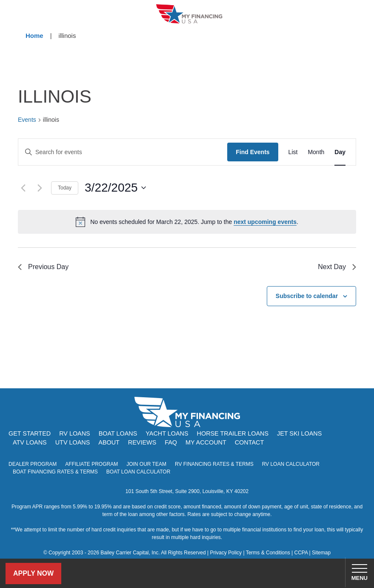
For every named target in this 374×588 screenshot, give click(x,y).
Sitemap (321, 553)
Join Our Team (146, 464)
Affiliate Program (91, 464)
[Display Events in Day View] (340, 152)
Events (27, 120)
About (109, 442)
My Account (206, 442)
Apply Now (33, 573)
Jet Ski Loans (299, 433)
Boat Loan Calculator (138, 472)
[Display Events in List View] (293, 152)
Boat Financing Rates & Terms (55, 472)
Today (65, 188)
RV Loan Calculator (291, 464)
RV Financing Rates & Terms (214, 464)
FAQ (171, 442)
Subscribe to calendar (307, 296)
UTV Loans (73, 442)
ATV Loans (30, 442)
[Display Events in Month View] (316, 152)
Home (34, 36)
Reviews (142, 442)
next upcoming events (265, 222)
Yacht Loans (167, 433)
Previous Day (43, 267)
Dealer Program (33, 464)
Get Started (30, 433)
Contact (249, 442)
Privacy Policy (226, 553)
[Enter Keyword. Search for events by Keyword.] (123, 152)
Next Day (337, 267)
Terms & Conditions (268, 553)
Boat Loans (118, 433)
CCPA (301, 553)
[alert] (187, 222)
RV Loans (75, 433)
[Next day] (40, 188)
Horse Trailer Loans (233, 433)
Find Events (253, 152)
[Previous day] (23, 188)
